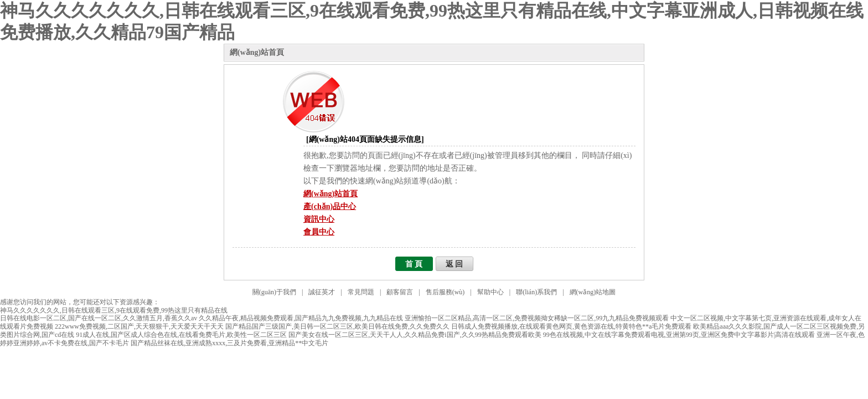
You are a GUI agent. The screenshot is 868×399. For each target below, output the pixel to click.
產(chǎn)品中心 (330, 206)
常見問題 (361, 292)
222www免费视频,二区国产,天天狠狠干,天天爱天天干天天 (139, 326)
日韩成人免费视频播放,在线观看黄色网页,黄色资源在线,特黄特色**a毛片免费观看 (571, 326)
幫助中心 (490, 292)
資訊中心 (319, 219)
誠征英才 (322, 292)
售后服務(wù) (445, 292)
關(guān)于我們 (274, 292)
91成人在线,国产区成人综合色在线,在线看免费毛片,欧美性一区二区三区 (181, 335)
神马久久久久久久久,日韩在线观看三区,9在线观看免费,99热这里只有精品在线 (114, 310)
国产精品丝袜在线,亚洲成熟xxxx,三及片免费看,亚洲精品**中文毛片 (229, 343)
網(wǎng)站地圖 (593, 292)
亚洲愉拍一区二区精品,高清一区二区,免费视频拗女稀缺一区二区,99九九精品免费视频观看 (537, 318)
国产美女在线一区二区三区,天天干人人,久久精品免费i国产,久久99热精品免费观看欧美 (415, 335)
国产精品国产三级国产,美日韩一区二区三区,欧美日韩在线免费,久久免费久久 (337, 326)
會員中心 (319, 232)
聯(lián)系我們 (536, 292)
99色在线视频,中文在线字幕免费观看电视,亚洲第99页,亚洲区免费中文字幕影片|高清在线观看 (679, 335)
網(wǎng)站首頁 (257, 52)
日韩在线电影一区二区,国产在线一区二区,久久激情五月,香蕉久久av (99, 318)
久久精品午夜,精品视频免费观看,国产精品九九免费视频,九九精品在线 (301, 318)
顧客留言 (400, 292)
